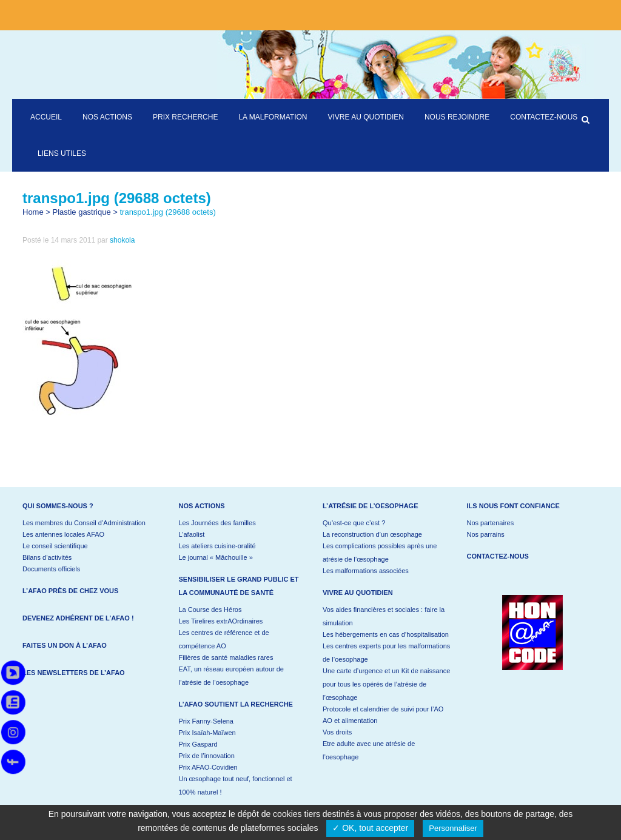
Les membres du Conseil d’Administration (84, 523)
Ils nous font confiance (513, 506)
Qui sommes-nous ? (58, 506)
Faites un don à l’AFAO (65, 645)
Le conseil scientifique (55, 546)
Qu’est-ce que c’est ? (354, 523)
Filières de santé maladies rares (226, 657)
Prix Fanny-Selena (206, 721)
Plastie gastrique (82, 212)
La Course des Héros (210, 610)
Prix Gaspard (198, 744)
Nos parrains (486, 534)
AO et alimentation (350, 721)
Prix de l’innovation (207, 756)
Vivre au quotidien (358, 593)
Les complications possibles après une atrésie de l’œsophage (380, 553)
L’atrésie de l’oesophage (371, 506)
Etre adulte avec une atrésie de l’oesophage (369, 750)
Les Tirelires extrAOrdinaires (221, 621)
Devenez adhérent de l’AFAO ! (78, 618)
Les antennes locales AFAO (63, 534)
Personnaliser (453, 828)
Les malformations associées (366, 571)
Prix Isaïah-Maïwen (207, 733)
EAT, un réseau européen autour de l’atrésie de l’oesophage (231, 676)
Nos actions (202, 506)
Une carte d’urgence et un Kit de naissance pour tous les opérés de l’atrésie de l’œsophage (386, 684)
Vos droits (337, 732)
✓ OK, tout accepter (370, 828)
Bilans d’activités (47, 557)
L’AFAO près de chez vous (70, 591)
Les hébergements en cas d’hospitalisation (386, 634)
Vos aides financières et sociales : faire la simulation (384, 616)
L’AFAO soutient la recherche (236, 704)
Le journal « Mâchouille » (216, 557)
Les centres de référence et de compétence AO (224, 639)
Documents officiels (51, 569)
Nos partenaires (491, 523)
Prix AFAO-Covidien (208, 767)
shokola (122, 240)
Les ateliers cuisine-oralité (217, 546)
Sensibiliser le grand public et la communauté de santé (239, 586)
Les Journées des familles (217, 523)
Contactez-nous (498, 556)
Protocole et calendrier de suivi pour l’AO (383, 709)
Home (33, 212)
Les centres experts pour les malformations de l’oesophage (386, 653)
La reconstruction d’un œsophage (372, 534)
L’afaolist (192, 534)
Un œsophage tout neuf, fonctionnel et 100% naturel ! (236, 785)
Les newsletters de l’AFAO (74, 673)
